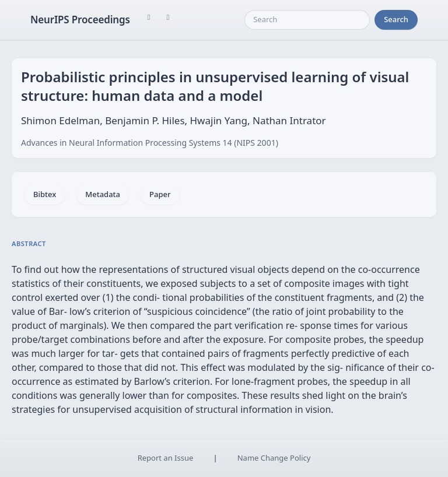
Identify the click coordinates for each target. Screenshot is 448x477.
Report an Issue (166, 458)
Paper (160, 194)
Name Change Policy (274, 458)
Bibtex (45, 194)
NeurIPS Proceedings (80, 20)
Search (396, 19)
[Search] (307, 20)
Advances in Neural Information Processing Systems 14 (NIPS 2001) (150, 143)
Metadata (103, 194)
